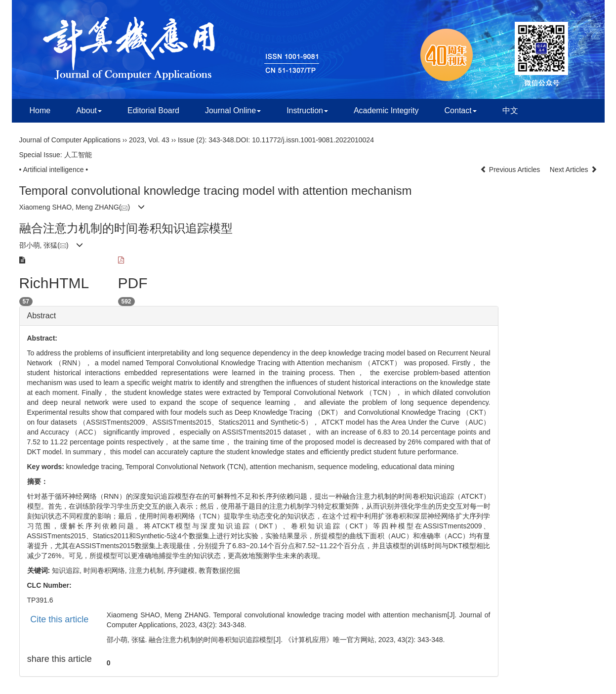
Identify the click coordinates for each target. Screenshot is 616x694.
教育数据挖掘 (219, 570)
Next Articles (574, 170)
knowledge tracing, (96, 467)
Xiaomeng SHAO (46, 207)
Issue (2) (191, 140)
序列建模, (183, 570)
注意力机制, (148, 570)
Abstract (42, 316)
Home (40, 110)
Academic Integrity (386, 110)
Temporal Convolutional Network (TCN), (187, 467)
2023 (137, 140)
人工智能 (78, 155)
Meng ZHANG (97, 207)
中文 (510, 110)
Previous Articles (511, 170)
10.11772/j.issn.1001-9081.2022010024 (313, 140)
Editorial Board (153, 110)
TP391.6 (40, 600)
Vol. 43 (159, 140)
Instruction (307, 110)
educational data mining (418, 467)
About (89, 110)
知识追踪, (68, 570)
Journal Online (233, 110)
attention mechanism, (284, 467)
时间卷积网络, (106, 570)
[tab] (259, 316)
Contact (461, 110)
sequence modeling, (349, 467)
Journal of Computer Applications (70, 140)
